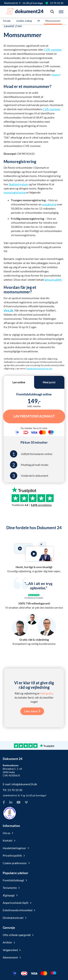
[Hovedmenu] (61, 12)
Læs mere (32, 711)
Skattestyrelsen (18, 184)
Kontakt (9, 840)
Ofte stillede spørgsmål (18, 935)
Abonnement (12, 957)
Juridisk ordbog (24, 21)
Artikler (9, 942)
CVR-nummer (53, 49)
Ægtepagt (10, 895)
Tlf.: (13, 790)
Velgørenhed (12, 950)
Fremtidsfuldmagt (15, 880)
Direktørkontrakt (15, 918)
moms (55, 74)
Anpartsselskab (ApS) (17, 903)
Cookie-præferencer (16, 863)
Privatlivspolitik (14, 855)
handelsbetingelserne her (39, 368)
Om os (8, 833)
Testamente (11, 888)
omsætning (49, 204)
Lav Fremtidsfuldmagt (34, 416)
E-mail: (20, 784)
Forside (7, 21)
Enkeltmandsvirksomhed (19, 910)
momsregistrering (15, 192)
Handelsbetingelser (16, 848)
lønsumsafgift (53, 280)
